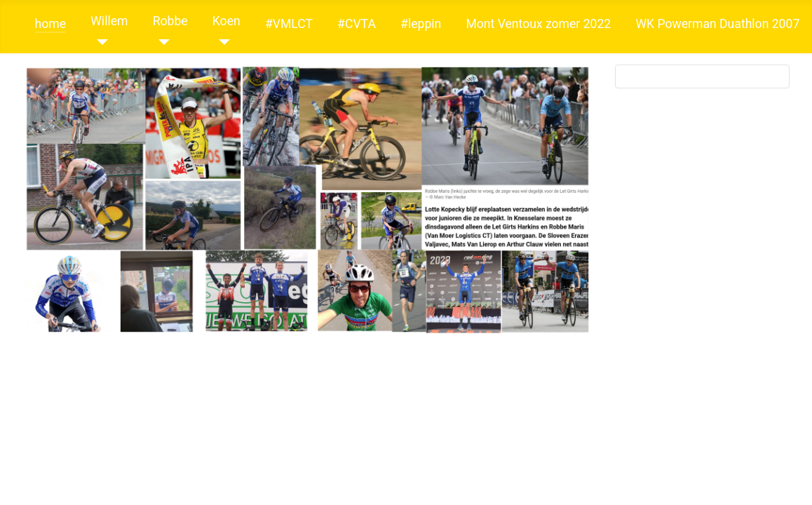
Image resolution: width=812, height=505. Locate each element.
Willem (109, 21)
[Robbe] (162, 42)
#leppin (421, 24)
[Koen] (221, 42)
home (50, 24)
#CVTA (357, 24)
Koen (226, 21)
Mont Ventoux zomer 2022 (538, 24)
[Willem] (99, 42)
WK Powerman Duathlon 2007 (717, 24)
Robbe (170, 21)
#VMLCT (289, 24)
